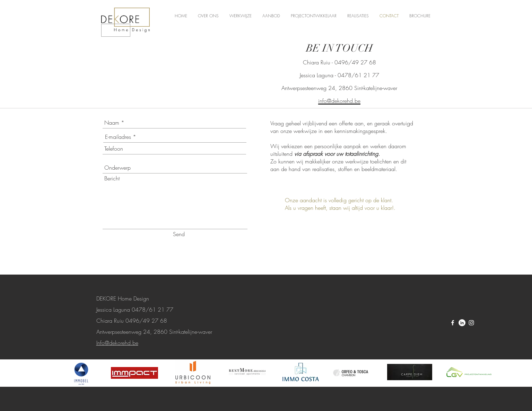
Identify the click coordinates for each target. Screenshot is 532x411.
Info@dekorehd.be (117, 343)
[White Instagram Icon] (471, 323)
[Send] (179, 234)
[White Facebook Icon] (453, 323)
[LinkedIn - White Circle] (462, 323)
